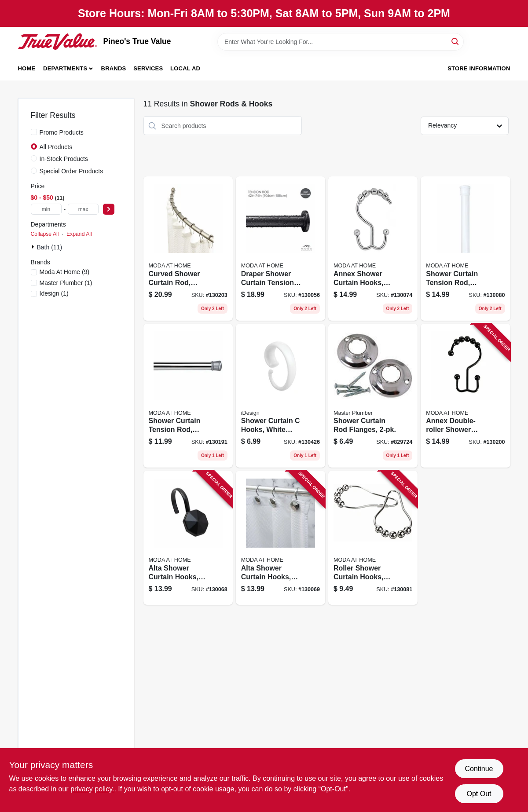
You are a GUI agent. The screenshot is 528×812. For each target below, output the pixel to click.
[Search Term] (341, 42)
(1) (66, 283)
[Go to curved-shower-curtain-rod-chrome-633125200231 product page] (188, 249)
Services (148, 68)
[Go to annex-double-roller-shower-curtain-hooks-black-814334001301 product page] (465, 396)
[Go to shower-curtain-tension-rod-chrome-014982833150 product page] (188, 396)
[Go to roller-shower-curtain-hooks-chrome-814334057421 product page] (373, 538)
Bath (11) (50, 247)
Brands (114, 68)
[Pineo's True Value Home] (58, 41)
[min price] (46, 209)
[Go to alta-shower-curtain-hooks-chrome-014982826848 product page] (280, 538)
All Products (56, 147)
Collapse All (45, 234)
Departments (65, 68)
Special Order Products (71, 171)
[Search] (456, 41)
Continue (479, 769)
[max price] (83, 209)
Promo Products (62, 132)
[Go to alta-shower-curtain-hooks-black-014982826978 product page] (188, 538)
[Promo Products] (34, 132)
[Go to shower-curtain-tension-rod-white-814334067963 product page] (465, 249)
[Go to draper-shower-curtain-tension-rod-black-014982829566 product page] (280, 249)
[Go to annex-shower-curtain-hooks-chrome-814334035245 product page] (373, 249)
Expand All (79, 234)
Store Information (479, 68)
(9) (65, 272)
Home (27, 68)
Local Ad (185, 68)
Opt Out (479, 794)
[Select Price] (109, 209)
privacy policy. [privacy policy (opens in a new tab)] (92, 789)
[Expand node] (34, 247)
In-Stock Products (64, 159)
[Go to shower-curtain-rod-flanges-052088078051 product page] (373, 396)
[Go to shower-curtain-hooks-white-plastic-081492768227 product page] (280, 396)
